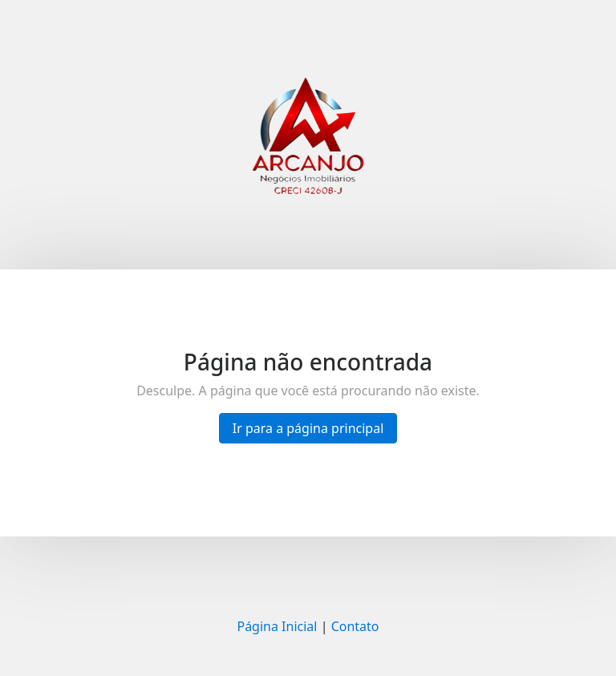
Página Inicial (277, 626)
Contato (355, 626)
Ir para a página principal (308, 428)
